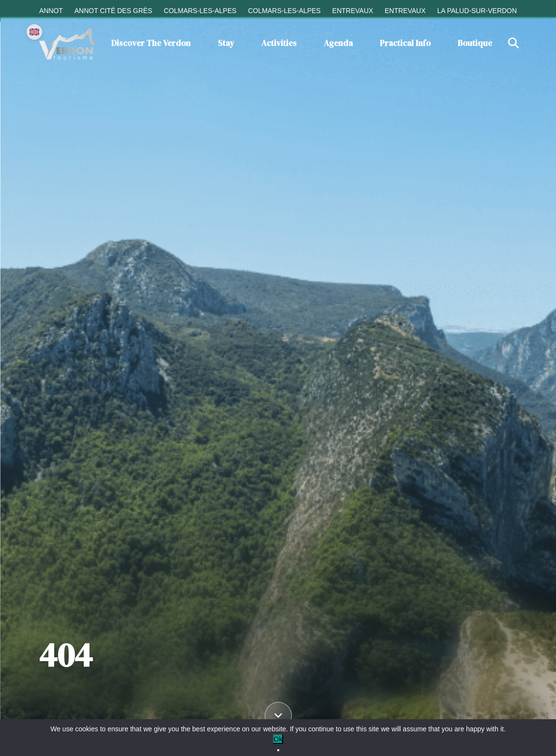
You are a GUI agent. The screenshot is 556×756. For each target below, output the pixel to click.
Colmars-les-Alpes (200, 11)
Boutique (475, 43)
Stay (226, 43)
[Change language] (34, 32)
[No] (278, 750)
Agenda (338, 43)
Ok (278, 739)
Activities (279, 43)
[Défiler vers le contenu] (278, 717)
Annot (51, 11)
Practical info (405, 43)
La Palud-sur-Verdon (477, 11)
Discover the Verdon (151, 43)
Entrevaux (353, 11)
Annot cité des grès (113, 11)
